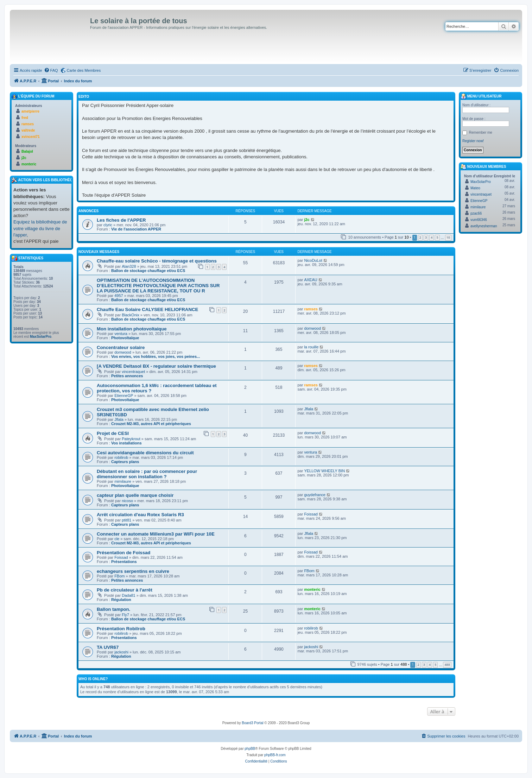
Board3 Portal (252, 723)
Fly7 (125, 615)
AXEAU (311, 280)
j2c (307, 220)
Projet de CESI (113, 433)
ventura (121, 334)
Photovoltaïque (125, 338)
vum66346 (479, 220)
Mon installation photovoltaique (132, 329)
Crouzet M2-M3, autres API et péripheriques (151, 424)
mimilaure (123, 481)
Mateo (475, 188)
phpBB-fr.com (275, 755)
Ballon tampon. (113, 609)
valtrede (28, 130)
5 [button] (437, 237)
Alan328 (129, 266)
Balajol (27, 151)
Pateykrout (131, 439)
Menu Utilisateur (481, 96)
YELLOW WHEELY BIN (324, 471)
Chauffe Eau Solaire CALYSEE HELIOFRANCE (147, 309)
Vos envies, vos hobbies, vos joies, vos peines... (156, 356)
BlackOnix (131, 315)
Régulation (121, 600)
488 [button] (447, 665)
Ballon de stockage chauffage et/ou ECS (148, 271)
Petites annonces (127, 376)
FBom (119, 576)
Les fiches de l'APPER (121, 220)
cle (117, 539)
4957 (119, 296)
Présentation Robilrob (121, 629)
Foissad (311, 514)
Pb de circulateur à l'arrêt (125, 590)
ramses (311, 309)
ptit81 (126, 520)
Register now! (473, 141)
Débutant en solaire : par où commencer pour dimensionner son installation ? (147, 474)
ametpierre (30, 111)
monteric (312, 589)
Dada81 (129, 595)
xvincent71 (31, 137)
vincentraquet (133, 372)
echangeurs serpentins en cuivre (133, 571)
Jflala (119, 419)
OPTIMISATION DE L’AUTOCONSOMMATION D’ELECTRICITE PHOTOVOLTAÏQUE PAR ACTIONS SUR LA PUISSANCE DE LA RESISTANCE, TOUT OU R (158, 286)
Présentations (124, 562)
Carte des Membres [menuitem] (84, 70)
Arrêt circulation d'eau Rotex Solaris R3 (140, 515)
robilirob (121, 457)
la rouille (311, 347)
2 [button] (420, 237)
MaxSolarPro (41, 337)
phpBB (250, 749)
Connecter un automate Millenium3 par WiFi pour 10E (156, 534)
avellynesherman (484, 226)
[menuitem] (51, 70)
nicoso (127, 501)
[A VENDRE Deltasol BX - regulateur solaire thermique (156, 366)
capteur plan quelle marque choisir (135, 495)
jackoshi (121, 652)
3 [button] (426, 237)
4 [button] (432, 237)
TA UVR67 (108, 647)
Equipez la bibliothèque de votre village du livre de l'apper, (40, 228)
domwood (312, 328)
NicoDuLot (313, 260)
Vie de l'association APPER (136, 229)
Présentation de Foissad (123, 553)
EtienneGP (124, 396)
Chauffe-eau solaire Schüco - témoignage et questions (157, 261)
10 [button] (448, 237)
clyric (108, 225)
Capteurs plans (125, 462)
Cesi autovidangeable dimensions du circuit (145, 453)
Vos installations (126, 443)
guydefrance (315, 495)
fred (25, 118)
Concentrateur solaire (121, 347)
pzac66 (476, 213)
